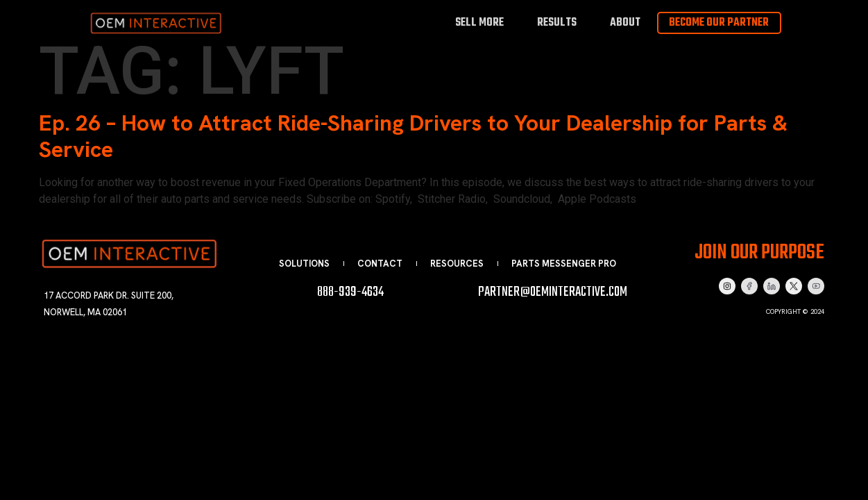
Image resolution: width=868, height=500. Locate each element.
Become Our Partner (719, 23)
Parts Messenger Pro (564, 264)
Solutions (304, 264)
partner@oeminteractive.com (553, 292)
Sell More (479, 23)
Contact (380, 264)
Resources (457, 264)
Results (557, 23)
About (625, 23)
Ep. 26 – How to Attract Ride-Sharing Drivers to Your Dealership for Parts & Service (413, 136)
